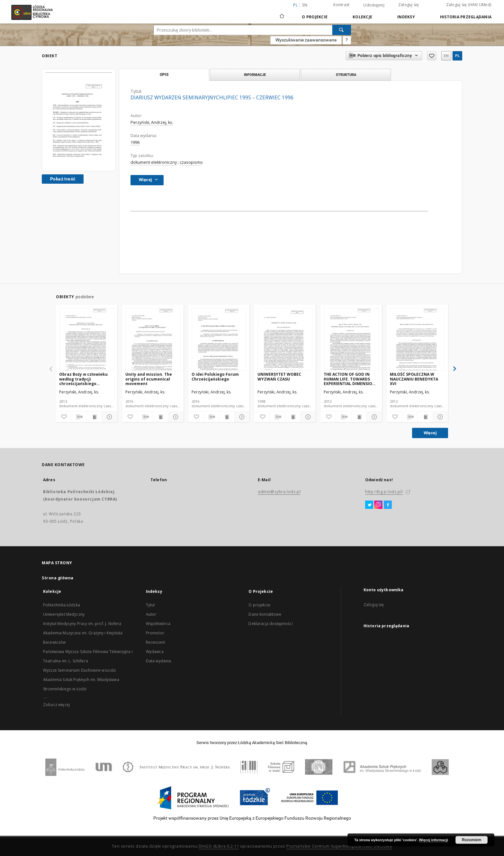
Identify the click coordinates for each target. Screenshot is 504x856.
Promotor (155, 633)
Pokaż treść (63, 179)
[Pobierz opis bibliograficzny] (79, 417)
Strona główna (58, 578)
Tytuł (150, 605)
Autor (151, 614)
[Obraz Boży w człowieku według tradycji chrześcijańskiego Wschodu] (87, 340)
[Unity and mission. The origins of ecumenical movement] (153, 340)
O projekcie (259, 605)
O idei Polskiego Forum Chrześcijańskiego (215, 377)
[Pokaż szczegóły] (109, 417)
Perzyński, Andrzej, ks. (152, 122)
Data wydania (159, 661)
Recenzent (155, 642)
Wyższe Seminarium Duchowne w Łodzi (79, 670)
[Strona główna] (282, 13)
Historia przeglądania (466, 17)
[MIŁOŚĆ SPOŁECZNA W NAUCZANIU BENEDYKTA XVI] (417, 340)
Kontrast (341, 5)
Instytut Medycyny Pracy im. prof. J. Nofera (82, 624)
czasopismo (191, 162)
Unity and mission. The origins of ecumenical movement (149, 379)
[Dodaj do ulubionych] (63, 417)
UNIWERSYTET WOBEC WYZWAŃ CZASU (279, 377)
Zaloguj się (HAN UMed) (469, 5)
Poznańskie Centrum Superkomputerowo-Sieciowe (339, 846)
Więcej (430, 433)
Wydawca (155, 652)
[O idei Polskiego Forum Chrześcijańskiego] (219, 340)
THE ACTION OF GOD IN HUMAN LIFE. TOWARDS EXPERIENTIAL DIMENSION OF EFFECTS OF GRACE (350, 379)
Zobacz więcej (56, 705)
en (305, 5)
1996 (135, 142)
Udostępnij (374, 5)
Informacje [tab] (255, 75)
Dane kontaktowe (265, 614)
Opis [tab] (164, 75)
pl (457, 56)
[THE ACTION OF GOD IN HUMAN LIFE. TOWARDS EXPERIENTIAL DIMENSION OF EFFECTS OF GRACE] (351, 340)
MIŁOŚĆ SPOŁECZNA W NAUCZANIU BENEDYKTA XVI (414, 379)
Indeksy (406, 17)
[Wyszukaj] (342, 30)
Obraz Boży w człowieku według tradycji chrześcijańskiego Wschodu (83, 379)
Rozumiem (472, 840)
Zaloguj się (409, 5)
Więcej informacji (434, 840)
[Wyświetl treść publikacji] (94, 417)
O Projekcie (315, 17)
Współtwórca (158, 624)
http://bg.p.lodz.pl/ (384, 492)
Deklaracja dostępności (270, 624)
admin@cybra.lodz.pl (279, 492)
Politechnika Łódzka (62, 605)
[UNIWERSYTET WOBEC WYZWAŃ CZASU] (285, 340)
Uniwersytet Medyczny (64, 614)
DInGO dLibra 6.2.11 (219, 846)
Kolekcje (362, 17)
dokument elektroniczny (154, 162)
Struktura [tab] (346, 75)
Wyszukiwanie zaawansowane (306, 40)
